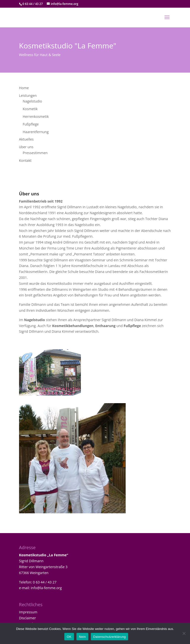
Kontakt (25, 160)
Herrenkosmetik (36, 116)
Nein (82, 637)
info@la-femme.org (46, 588)
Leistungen (28, 95)
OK (69, 637)
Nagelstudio (32, 101)
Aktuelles (26, 139)
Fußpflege (31, 124)
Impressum (28, 612)
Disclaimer (27, 618)
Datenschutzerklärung (109, 637)
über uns (26, 147)
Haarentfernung (36, 132)
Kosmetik (30, 109)
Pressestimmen (35, 153)
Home (24, 88)
